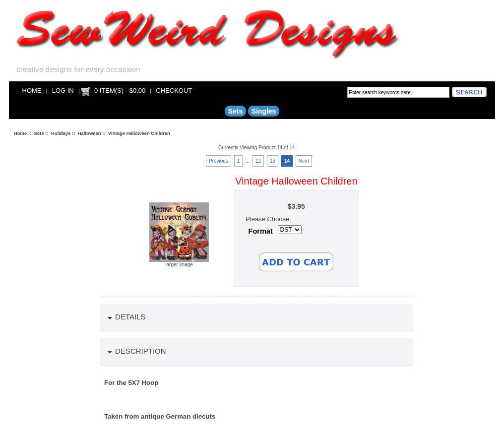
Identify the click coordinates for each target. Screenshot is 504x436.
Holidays (61, 133)
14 (287, 161)
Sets (39, 133)
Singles (264, 111)
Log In (63, 91)
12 (258, 161)
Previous (219, 161)
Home (32, 91)
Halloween (90, 133)
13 (273, 161)
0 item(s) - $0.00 (120, 91)
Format (261, 231)
